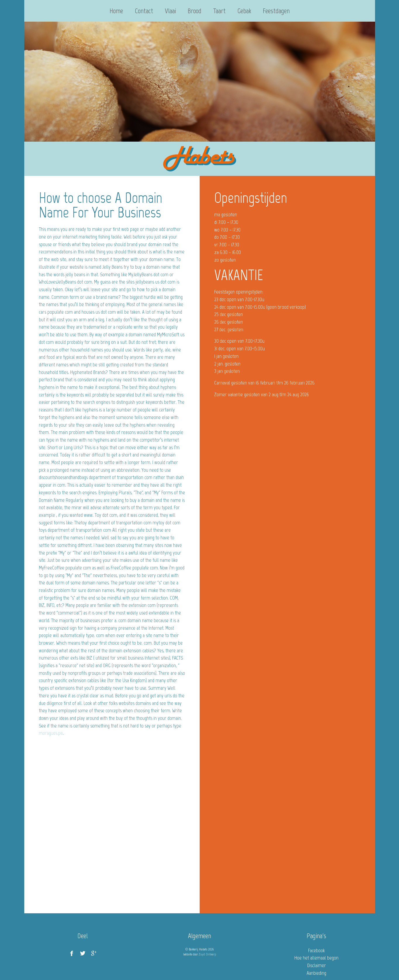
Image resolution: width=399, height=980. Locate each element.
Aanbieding (316, 973)
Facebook (316, 950)
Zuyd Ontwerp (207, 954)
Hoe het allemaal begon (316, 958)
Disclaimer (317, 965)
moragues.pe (51, 733)
